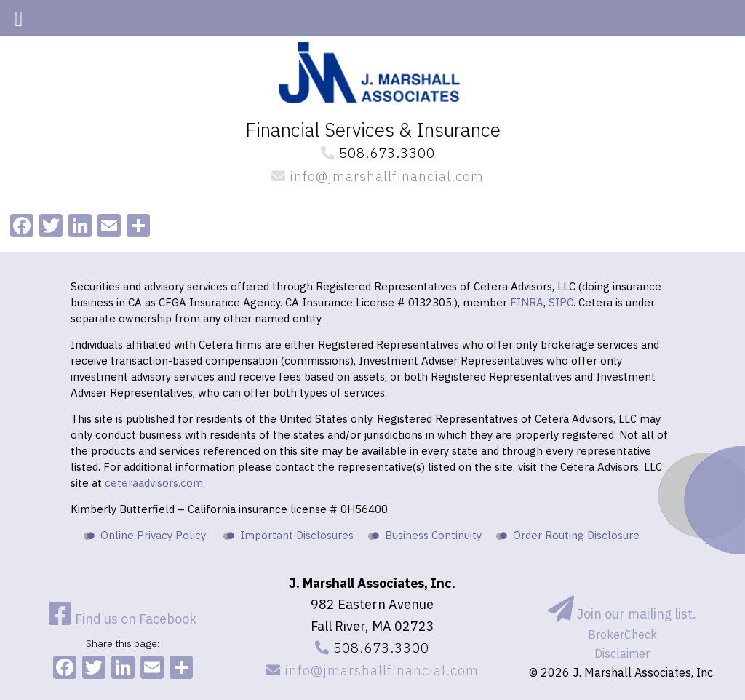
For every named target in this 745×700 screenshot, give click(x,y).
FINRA (527, 302)
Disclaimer (622, 653)
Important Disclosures (297, 535)
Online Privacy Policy (153, 535)
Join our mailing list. (622, 614)
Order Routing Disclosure (576, 535)
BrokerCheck (622, 635)
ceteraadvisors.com (154, 483)
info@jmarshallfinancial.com (372, 176)
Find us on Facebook (123, 619)
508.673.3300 (373, 153)
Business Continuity (433, 535)
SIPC (561, 302)
